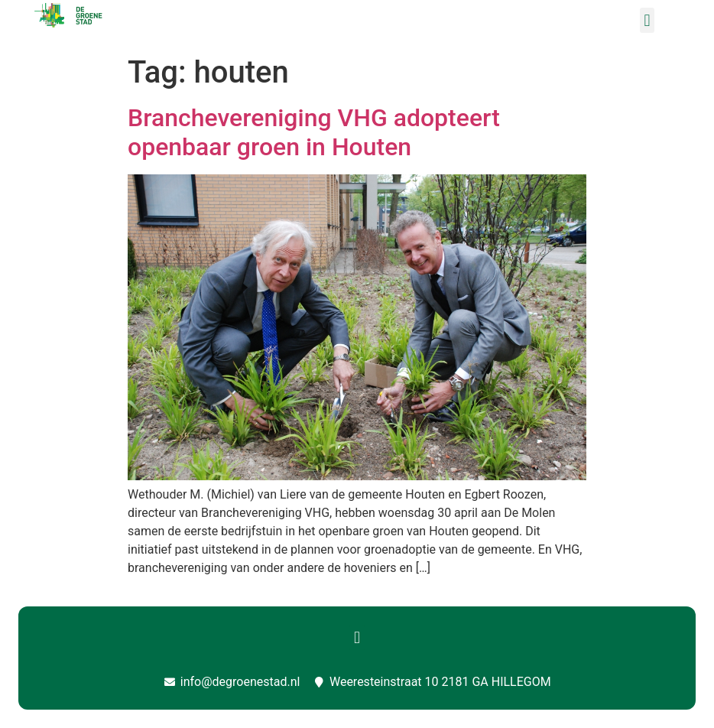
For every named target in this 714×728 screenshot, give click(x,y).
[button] (647, 20)
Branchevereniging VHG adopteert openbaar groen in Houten (314, 132)
